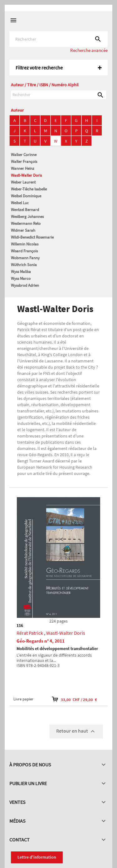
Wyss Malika (21, 272)
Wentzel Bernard (25, 210)
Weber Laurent (23, 182)
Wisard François (24, 251)
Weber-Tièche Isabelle (29, 189)
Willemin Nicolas (25, 244)
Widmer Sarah (23, 230)
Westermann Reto (26, 223)
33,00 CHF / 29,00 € (74, 699)
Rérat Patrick (30, 633)
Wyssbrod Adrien (25, 285)
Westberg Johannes (27, 217)
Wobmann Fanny (25, 258)
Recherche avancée (89, 50)
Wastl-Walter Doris (26, 175)
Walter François (24, 161)
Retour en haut (76, 731)
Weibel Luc (20, 203)
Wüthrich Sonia (24, 265)
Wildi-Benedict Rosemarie (32, 237)
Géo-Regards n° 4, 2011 (41, 641)
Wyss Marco (21, 278)
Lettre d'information (37, 857)
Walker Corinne (24, 155)
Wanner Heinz (23, 168)
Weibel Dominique (26, 196)
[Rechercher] (58, 39)
